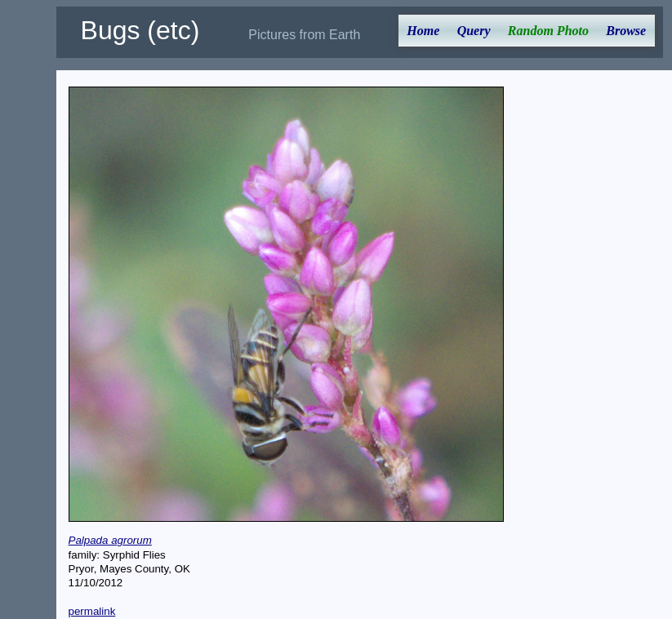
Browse (626, 31)
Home (423, 31)
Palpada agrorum (110, 540)
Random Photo (548, 31)
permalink (92, 611)
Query (474, 31)
